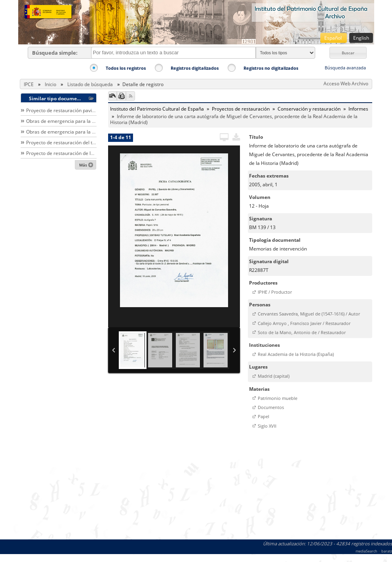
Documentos (271, 407)
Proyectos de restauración (241, 109)
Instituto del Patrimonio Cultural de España (157, 109)
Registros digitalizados (195, 68)
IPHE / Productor (275, 292)
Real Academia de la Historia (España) (296, 354)
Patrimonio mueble (278, 398)
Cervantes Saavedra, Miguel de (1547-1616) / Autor (309, 314)
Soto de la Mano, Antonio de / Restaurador (302, 332)
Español (334, 38)
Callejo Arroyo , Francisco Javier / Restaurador (304, 323)
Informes (358, 109)
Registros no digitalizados (271, 68)
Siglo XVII (267, 426)
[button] (348, 53)
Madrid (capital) (274, 376)
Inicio (50, 84)
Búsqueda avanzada (345, 68)
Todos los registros (126, 68)
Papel (264, 416)
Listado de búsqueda (90, 84)
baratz (387, 551)
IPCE (29, 84)
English (361, 38)
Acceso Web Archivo (346, 83)
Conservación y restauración (309, 109)
